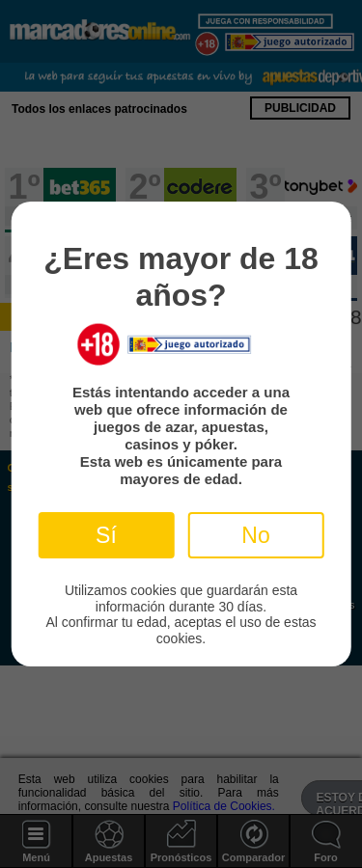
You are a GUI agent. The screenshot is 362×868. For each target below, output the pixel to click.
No (255, 535)
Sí (106, 535)
